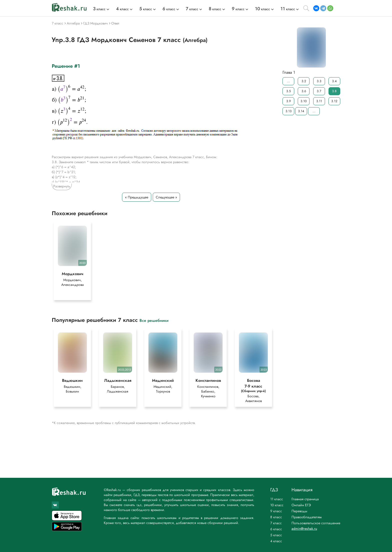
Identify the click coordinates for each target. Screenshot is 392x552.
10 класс (277, 505)
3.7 (319, 91)
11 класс (277, 499)
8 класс (276, 517)
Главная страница (305, 499)
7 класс (276, 523)
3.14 (301, 111)
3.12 (334, 101)
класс (99, 9)
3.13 (288, 111)
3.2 (304, 81)
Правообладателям (307, 517)
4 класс (276, 541)
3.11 (319, 101)
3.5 (288, 91)
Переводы (299, 511)
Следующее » (166, 197)
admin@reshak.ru (304, 529)
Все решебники (154, 320)
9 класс (276, 511)
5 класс (276, 535)
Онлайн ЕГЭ (301, 505)
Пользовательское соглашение (316, 523)
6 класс (276, 529)
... (288, 81)
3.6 (304, 91)
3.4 (334, 81)
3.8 (334, 91)
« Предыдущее (137, 197)
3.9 (288, 101)
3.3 (319, 81)
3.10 (304, 101)
